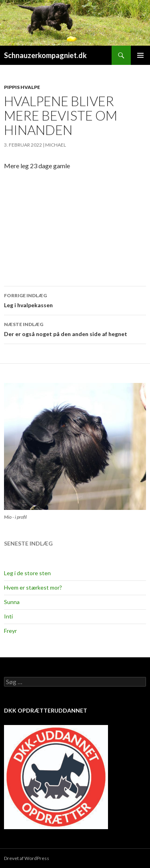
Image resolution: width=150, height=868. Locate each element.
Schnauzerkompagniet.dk (45, 55)
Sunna (12, 602)
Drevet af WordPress (27, 858)
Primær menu (140, 55)
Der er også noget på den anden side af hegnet (75, 328)
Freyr (10, 631)
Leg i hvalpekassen (75, 300)
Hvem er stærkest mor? (33, 587)
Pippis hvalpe (22, 87)
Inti (8, 616)
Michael (56, 145)
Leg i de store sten (27, 573)
